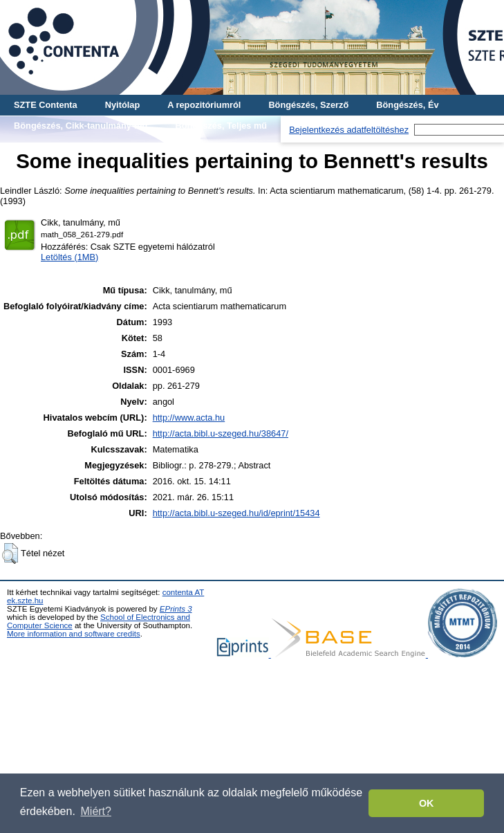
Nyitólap (122, 105)
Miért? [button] (96, 811)
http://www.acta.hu (189, 418)
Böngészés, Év (407, 105)
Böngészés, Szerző (308, 105)
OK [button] (427, 803)
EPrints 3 (176, 609)
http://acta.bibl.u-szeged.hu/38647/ (221, 433)
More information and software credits (74, 634)
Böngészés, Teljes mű (221, 126)
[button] (10, 553)
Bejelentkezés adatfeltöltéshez (349, 130)
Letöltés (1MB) (69, 257)
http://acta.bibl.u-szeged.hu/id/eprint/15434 (236, 513)
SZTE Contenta (46, 105)
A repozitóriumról (204, 105)
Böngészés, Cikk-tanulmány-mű (81, 126)
